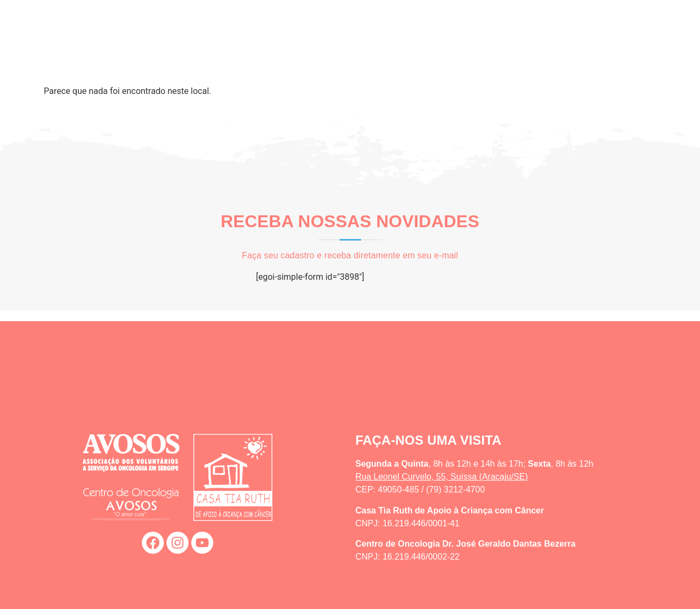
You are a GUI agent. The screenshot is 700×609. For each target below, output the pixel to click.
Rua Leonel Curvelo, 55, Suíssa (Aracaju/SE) (442, 477)
